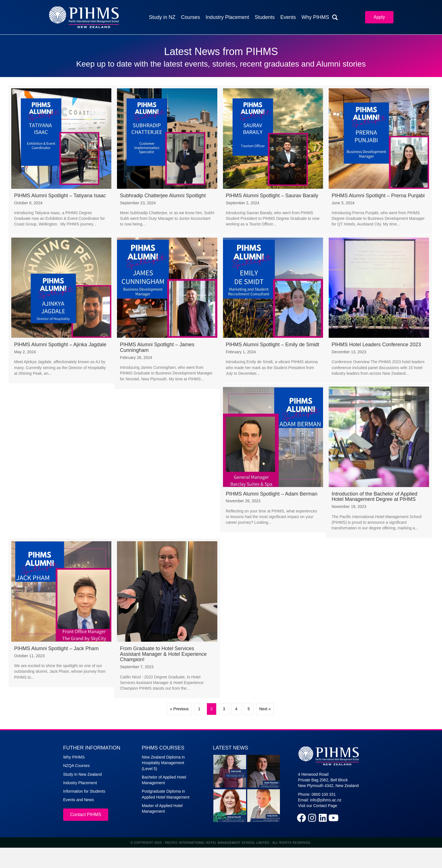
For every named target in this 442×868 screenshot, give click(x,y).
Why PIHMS (74, 757)
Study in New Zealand (82, 774)
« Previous (179, 709)
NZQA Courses (76, 766)
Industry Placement (80, 783)
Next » (265, 709)
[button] (301, 818)
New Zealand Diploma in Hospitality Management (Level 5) (163, 763)
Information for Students (84, 791)
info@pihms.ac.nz (326, 800)
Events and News (79, 800)
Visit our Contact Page (318, 806)
